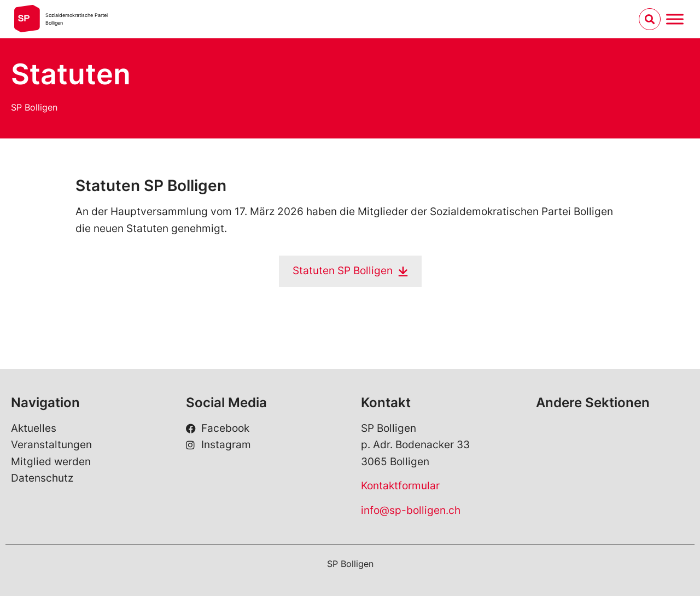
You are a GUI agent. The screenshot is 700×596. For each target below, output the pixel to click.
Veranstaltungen (51, 445)
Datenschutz (42, 478)
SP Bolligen (34, 107)
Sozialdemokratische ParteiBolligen (77, 19)
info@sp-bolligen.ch (411, 510)
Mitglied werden (51, 462)
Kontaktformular (400, 486)
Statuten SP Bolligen (343, 271)
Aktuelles (34, 428)
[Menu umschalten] (675, 19)
